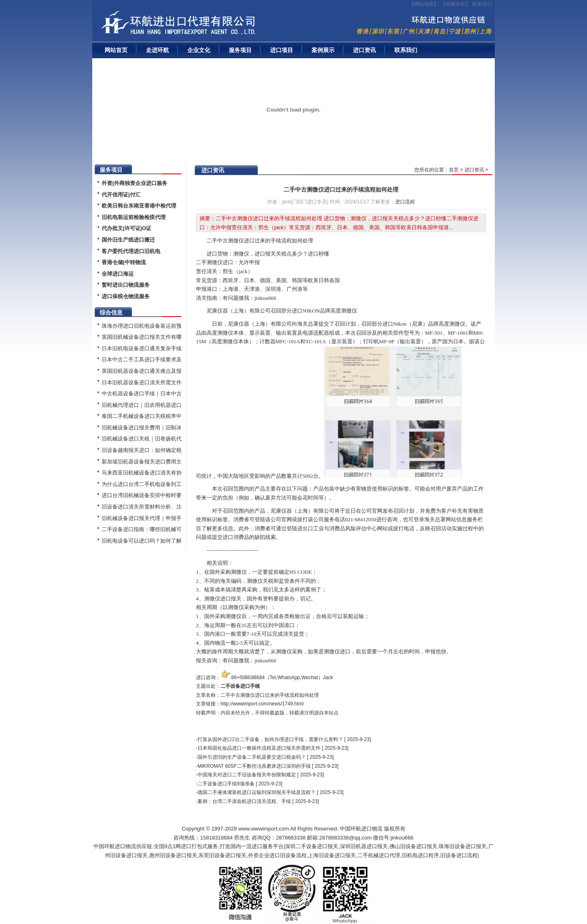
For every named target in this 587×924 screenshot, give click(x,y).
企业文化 (199, 50)
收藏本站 (455, 4)
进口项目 (282, 50)
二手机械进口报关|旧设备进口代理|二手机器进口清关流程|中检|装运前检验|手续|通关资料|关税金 (205, 25)
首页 (454, 170)
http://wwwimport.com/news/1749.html (262, 704)
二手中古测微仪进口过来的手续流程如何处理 (341, 189)
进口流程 (405, 202)
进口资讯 (364, 50)
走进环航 (157, 50)
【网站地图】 (424, 4)
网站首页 (116, 50)
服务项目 (240, 50)
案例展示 (323, 50)
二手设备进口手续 (240, 686)
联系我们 (482, 4)
